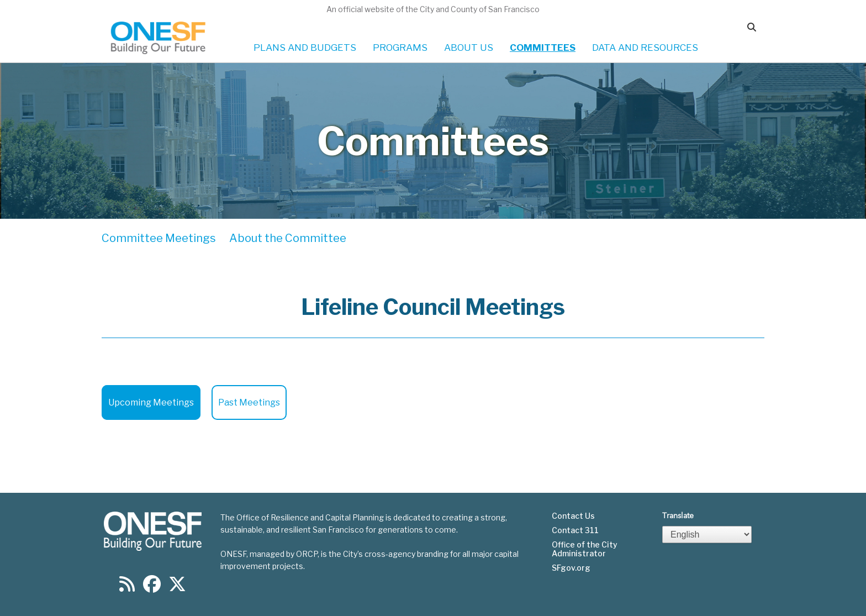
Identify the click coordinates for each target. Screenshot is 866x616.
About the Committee (288, 238)
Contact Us (573, 516)
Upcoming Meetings (151, 402)
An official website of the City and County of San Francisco (433, 9)
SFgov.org (571, 568)
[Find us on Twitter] (177, 588)
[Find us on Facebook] (152, 588)
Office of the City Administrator (585, 549)
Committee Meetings (159, 238)
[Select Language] (707, 535)
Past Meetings (249, 402)
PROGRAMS (400, 48)
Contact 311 (575, 530)
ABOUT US (469, 48)
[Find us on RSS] (127, 588)
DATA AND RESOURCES (645, 48)
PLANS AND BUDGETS (305, 48)
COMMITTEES (543, 48)
